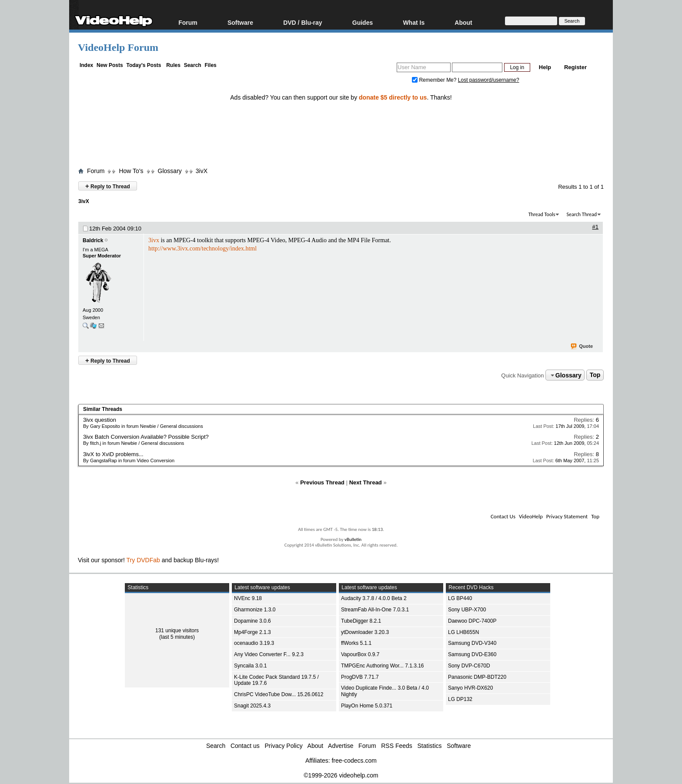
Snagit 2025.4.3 (252, 706)
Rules (173, 65)
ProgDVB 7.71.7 (360, 677)
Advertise (341, 746)
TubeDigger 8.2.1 (361, 621)
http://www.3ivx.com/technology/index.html (202, 249)
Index (86, 65)
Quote (582, 347)
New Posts (110, 65)
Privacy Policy (284, 746)
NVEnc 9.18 (248, 598)
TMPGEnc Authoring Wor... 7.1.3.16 (383, 666)
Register (575, 67)
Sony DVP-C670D (469, 666)
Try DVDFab (143, 560)
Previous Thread (322, 482)
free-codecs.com (354, 761)
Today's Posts (144, 65)
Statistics (430, 746)
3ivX (202, 171)
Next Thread (366, 482)
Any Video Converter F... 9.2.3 (269, 654)
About (463, 22)
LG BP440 (460, 598)
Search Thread (582, 214)
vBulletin (353, 539)
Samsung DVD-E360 (472, 654)
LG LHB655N (463, 632)
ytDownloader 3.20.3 (365, 632)
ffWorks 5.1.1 (356, 643)
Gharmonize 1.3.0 (255, 610)
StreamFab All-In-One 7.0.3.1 (375, 610)
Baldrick (93, 240)
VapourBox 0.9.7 (360, 654)
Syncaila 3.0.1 (250, 666)
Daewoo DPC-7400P (472, 621)
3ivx (154, 240)
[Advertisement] (341, 127)
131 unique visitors (177, 631)
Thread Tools (542, 214)
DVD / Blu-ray (303, 22)
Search (193, 65)
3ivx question (100, 420)
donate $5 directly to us (393, 97)
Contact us (245, 746)
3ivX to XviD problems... (113, 454)
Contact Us (503, 516)
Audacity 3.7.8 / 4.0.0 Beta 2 (374, 598)
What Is (414, 22)
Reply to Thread (108, 186)
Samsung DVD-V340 (472, 643)
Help (545, 67)
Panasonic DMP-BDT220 (477, 677)
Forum (188, 22)
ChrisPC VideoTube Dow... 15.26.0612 (279, 694)
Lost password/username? (489, 80)
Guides (363, 22)
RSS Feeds (397, 746)
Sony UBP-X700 (467, 610)
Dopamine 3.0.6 (252, 621)
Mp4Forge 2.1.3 (252, 632)
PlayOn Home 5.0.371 (367, 706)
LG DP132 (460, 699)
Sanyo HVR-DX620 (470, 688)
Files (210, 65)
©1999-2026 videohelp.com (341, 775)
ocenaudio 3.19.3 (254, 643)
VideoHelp (531, 516)
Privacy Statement (567, 516)
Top (595, 375)
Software (240, 22)
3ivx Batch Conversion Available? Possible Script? (146, 437)
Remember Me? (435, 80)
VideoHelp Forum (118, 47)
